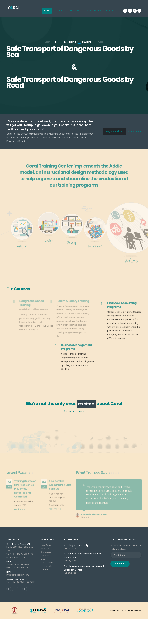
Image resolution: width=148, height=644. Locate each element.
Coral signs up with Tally (76, 546)
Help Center (47, 546)
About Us (59, 11)
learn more (136, 131)
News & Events (94, 11)
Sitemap (45, 570)
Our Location (47, 563)
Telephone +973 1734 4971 (18, 565)
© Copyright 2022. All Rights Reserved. (126, 611)
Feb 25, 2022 (70, 549)
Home (47, 11)
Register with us (114, 131)
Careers (45, 556)
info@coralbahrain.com (18, 576)
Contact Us (112, 11)
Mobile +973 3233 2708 (17, 568)
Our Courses (75, 11)
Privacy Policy (47, 567)
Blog (43, 560)
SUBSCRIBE (120, 565)
